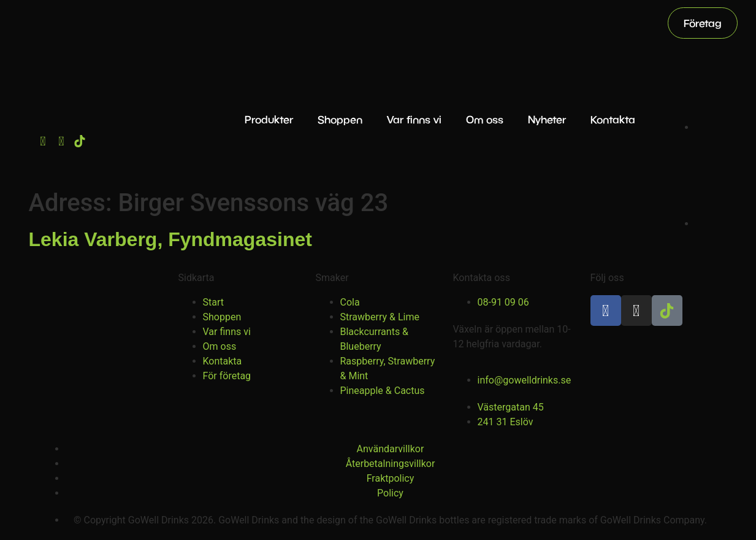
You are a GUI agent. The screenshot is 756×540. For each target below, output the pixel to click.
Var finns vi (414, 119)
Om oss (485, 119)
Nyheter (547, 119)
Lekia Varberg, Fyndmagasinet (170, 239)
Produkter (269, 119)
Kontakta (613, 119)
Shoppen (340, 119)
